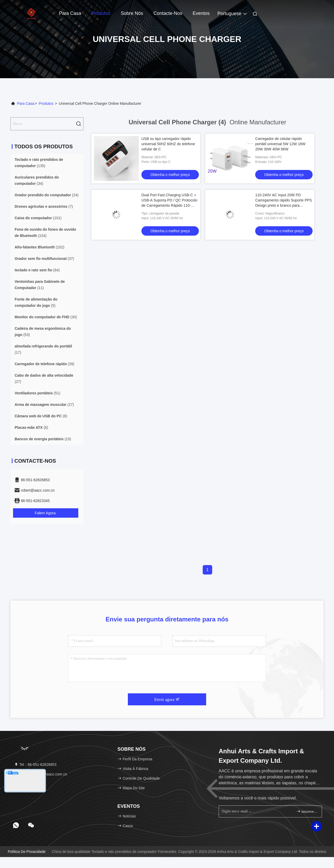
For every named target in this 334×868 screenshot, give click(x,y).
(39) (44, 364)
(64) (37, 270)
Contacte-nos (168, 13)
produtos (46, 103)
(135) (39, 163)
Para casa (70, 13)
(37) (44, 259)
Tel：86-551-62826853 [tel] (35, 765)
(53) (43, 332)
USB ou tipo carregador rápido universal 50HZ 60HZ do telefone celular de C (168, 144)
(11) (40, 285)
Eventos (201, 13)
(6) (31, 427)
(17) (43, 349)
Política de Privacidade (27, 852)
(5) (36, 302)
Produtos (101, 13)
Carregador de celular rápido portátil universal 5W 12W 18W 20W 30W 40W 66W (280, 144)
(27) (44, 378)
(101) (38, 218)
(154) (45, 233)
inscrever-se (307, 811)
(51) (37, 393)
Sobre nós (132, 13)
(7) (44, 206)
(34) (37, 180)
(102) (40, 247)
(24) (47, 195)
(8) (41, 416)
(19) (43, 439)
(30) (46, 317)
